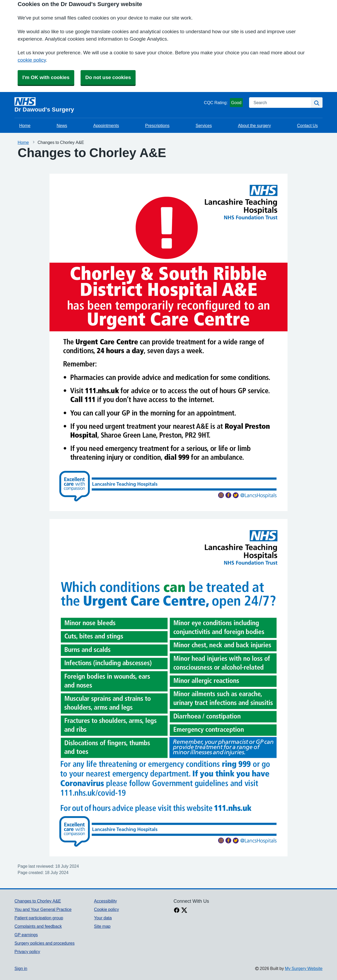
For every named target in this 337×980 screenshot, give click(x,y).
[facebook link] (177, 911)
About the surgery (254, 125)
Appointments (106, 125)
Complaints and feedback (38, 926)
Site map (102, 926)
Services (204, 125)
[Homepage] (108, 105)
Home (25, 125)
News (62, 125)
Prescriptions (157, 125)
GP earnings (26, 935)
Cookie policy (106, 909)
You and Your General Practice (43, 909)
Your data (103, 918)
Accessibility (105, 901)
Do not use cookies (108, 77)
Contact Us (307, 125)
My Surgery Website (304, 968)
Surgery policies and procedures (44, 943)
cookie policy (32, 60)
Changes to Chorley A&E (38, 901)
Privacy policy (27, 952)
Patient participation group (39, 918)
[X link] (184, 911)
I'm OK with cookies (46, 77)
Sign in (21, 968)
